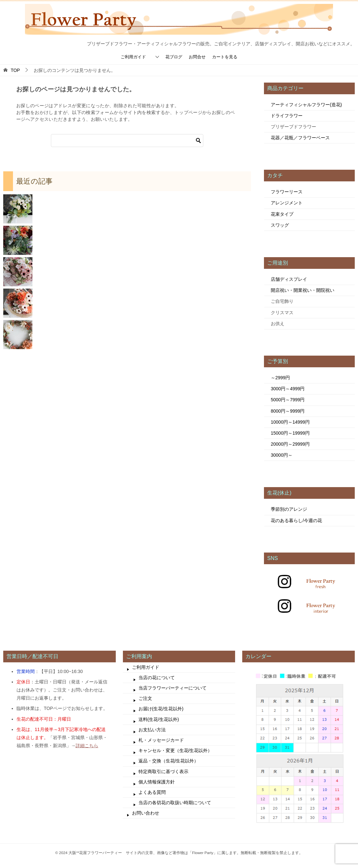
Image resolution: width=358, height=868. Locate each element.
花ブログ (174, 57)
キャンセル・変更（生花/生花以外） (175, 750)
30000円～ (282, 455)
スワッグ (280, 225)
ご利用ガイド (133, 57)
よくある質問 (152, 792)
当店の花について (157, 678)
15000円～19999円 (290, 433)
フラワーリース (287, 192)
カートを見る (225, 57)
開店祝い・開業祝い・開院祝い (303, 290)
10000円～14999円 (290, 422)
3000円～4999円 (288, 389)
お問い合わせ (146, 813)
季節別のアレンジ (289, 509)
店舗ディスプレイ (289, 279)
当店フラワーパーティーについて (173, 688)
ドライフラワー (287, 116)
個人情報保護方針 (157, 782)
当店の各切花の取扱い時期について (175, 803)
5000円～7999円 (288, 400)
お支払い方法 (152, 730)
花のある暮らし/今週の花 (296, 520)
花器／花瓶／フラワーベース (300, 138)
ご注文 (145, 698)
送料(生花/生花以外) (159, 719)
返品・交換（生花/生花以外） (169, 761)
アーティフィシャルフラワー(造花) (306, 105)
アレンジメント (287, 203)
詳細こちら (87, 746)
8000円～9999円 (288, 411)
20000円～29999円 (290, 444)
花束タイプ (282, 214)
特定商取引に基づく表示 (163, 771)
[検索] (127, 141)
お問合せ (197, 57)
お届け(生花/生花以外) (161, 709)
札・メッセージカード (161, 740)
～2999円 (280, 378)
